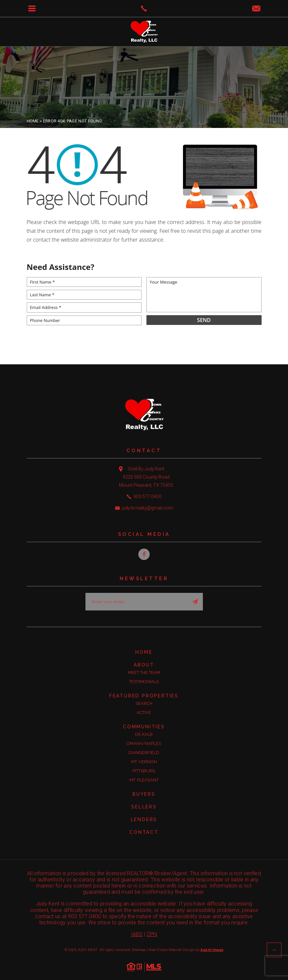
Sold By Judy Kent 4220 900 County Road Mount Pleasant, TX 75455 (146, 477)
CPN (152, 934)
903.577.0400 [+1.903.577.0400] (147, 497)
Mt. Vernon (144, 762)
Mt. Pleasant (144, 780)
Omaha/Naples (144, 743)
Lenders (144, 819)
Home (144, 652)
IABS (137, 934)
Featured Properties (144, 696)
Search (144, 703)
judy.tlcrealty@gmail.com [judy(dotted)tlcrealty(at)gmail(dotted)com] (147, 508)
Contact (144, 832)
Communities (144, 727)
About (144, 665)
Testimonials (144, 682)
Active (144, 713)
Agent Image (212, 950)
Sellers (144, 807)
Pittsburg (144, 771)
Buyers (144, 794)
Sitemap (139, 950)
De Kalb (144, 734)
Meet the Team (144, 672)
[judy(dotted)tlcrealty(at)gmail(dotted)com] (256, 9)
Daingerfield (144, 753)
